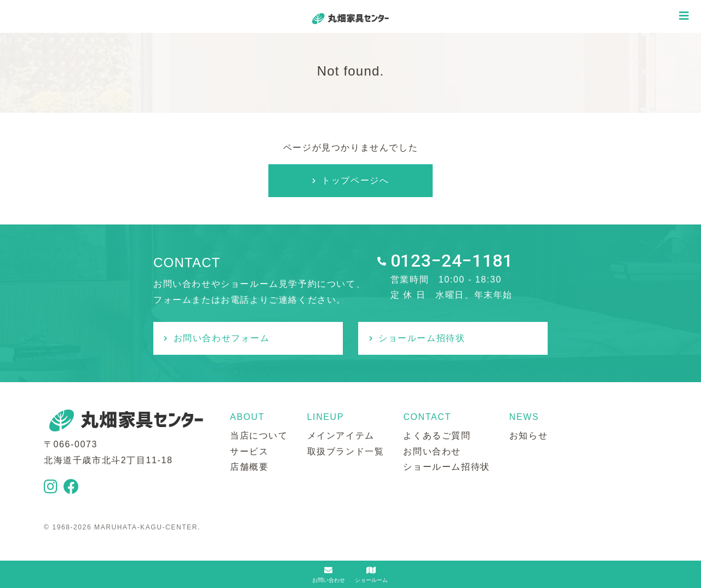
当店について (259, 436)
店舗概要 (249, 467)
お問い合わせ (432, 451)
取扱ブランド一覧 (346, 451)
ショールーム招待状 (422, 338)
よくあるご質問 (437, 436)
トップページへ (355, 180)
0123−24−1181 (452, 261)
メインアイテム (341, 436)
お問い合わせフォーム (222, 338)
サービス (249, 451)
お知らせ (528, 436)
